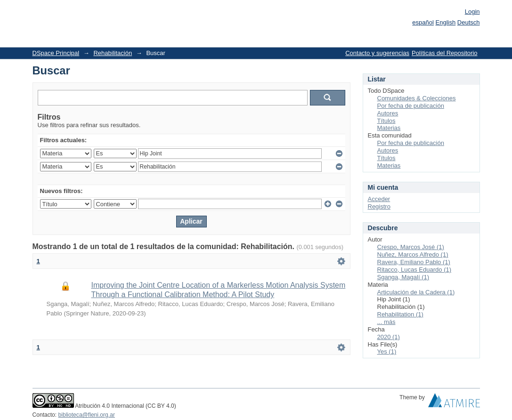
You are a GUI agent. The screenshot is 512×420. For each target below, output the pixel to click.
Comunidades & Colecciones (417, 98)
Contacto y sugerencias (377, 53)
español (423, 22)
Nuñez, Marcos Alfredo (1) (413, 254)
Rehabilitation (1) (400, 314)
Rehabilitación (113, 53)
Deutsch (469, 22)
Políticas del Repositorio (444, 53)
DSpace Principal (56, 53)
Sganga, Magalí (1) (403, 277)
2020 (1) (389, 337)
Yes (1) (387, 351)
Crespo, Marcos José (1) (411, 247)
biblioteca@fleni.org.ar (87, 415)
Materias (389, 128)
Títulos (386, 121)
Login (472, 12)
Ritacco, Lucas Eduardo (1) (414, 270)
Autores (388, 113)
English (446, 22)
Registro (379, 206)
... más (386, 322)
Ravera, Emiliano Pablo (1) (414, 262)
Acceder (379, 199)
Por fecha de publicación (411, 106)
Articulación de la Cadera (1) (416, 292)
